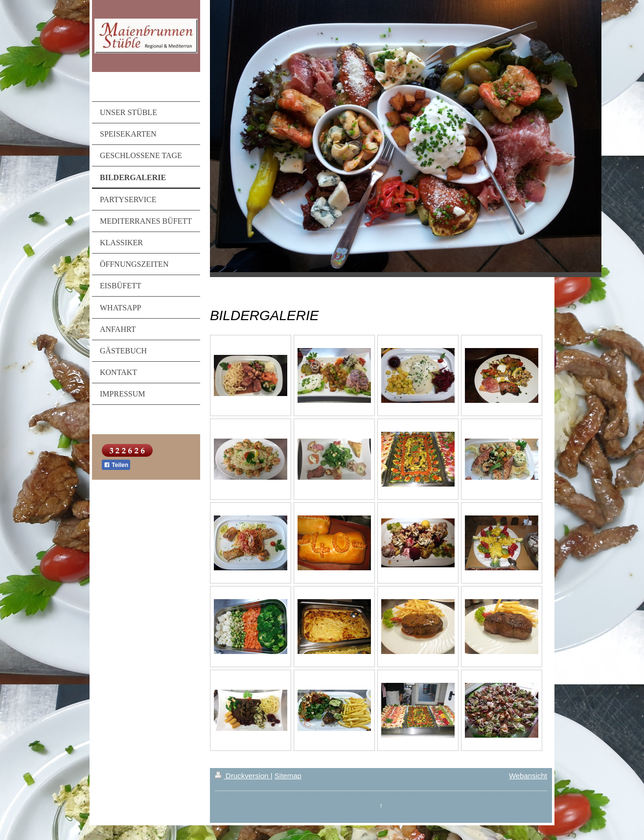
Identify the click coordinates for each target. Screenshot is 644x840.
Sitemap (288, 776)
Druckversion (243, 776)
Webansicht (528, 776)
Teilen (116, 465)
